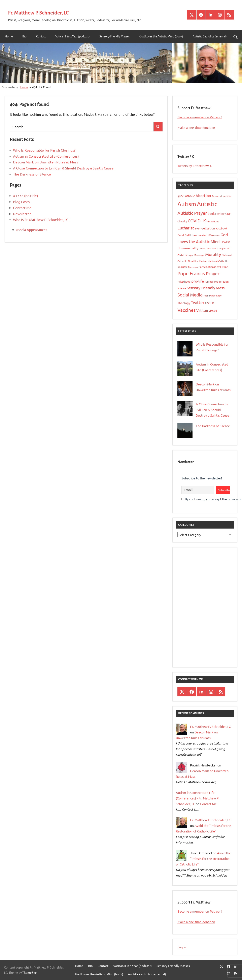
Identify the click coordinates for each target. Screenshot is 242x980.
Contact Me (22, 208)
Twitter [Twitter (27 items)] (198, 302)
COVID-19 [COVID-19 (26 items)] (197, 221)
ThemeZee (29, 972)
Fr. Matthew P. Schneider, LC (47, 12)
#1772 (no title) (26, 196)
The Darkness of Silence (32, 174)
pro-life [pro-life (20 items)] (198, 281)
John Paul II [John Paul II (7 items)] (212, 248)
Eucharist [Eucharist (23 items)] (186, 228)
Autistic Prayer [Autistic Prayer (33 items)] (192, 213)
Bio (24, 36)
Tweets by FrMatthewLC (195, 165)
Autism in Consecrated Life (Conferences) (46, 156)
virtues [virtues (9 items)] (213, 311)
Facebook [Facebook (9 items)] (222, 228)
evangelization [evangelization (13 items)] (205, 228)
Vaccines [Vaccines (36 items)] (186, 310)
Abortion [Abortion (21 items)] (203, 195)
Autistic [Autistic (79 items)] (207, 204)
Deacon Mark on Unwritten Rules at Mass (46, 162)
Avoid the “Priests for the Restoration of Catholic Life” (203, 858)
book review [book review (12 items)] (216, 213)
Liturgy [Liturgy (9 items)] (189, 255)
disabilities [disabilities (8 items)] (213, 221)
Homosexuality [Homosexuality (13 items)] (188, 248)
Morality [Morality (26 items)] (213, 254)
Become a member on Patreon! (200, 117)
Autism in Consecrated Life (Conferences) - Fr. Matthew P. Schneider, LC (198, 798)
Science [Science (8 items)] (182, 288)
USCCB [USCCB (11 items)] (210, 303)
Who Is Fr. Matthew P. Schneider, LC (41, 219)
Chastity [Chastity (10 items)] (182, 221)
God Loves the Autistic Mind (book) (161, 36)
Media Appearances (32, 230)
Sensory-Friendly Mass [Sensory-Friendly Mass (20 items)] (206, 288)
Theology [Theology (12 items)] (184, 303)
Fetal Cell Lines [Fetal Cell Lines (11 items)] (187, 235)
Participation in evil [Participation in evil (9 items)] (210, 267)
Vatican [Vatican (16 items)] (202, 310)
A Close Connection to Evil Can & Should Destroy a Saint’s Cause (63, 168)
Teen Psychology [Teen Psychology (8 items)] (212, 295)
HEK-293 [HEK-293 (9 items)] (225, 242)
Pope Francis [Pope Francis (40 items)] (191, 273)
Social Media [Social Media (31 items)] (190, 295)
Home (9, 36)
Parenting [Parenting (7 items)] (193, 267)
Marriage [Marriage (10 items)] (199, 255)
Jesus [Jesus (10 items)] (202, 248)
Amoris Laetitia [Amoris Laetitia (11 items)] (221, 196)
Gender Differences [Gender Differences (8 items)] (209, 235)
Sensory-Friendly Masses (115, 36)
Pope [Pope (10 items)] (225, 267)
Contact (41, 36)
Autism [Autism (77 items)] (187, 204)
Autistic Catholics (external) (210, 36)
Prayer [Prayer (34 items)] (213, 273)
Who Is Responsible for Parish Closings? (44, 150)
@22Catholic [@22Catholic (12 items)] (186, 196)
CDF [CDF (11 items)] (228, 214)
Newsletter (22, 214)
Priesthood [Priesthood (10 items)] (184, 281)
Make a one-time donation (196, 127)
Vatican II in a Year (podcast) (73, 36)
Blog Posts (21, 202)
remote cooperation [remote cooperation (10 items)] (217, 281)
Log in (182, 947)
